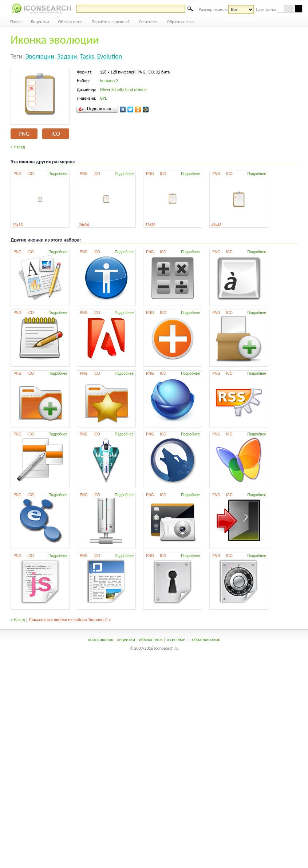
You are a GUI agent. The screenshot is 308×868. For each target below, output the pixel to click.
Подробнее (58, 174)
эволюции (40, 56)
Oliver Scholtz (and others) (123, 89)
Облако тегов (70, 22)
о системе (176, 640)
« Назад (18, 147)
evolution (110, 56)
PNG (24, 134)
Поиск (16, 22)
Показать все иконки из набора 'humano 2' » (70, 620)
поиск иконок (100, 640)
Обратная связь (181, 22)
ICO (56, 134)
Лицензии (40, 22)
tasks (87, 56)
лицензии (126, 640)
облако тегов (151, 640)
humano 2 (109, 81)
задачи (67, 56)
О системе (148, 22)
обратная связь (206, 640)
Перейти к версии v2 (111, 22)
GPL (103, 98)
